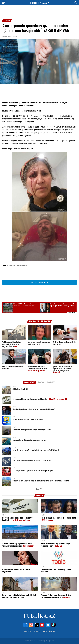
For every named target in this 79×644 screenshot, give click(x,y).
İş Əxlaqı (52, 631)
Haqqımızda (28, 631)
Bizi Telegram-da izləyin (39, 282)
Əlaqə (45, 631)
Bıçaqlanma (22, 265)
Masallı (12, 265)
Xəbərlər (37, 631)
